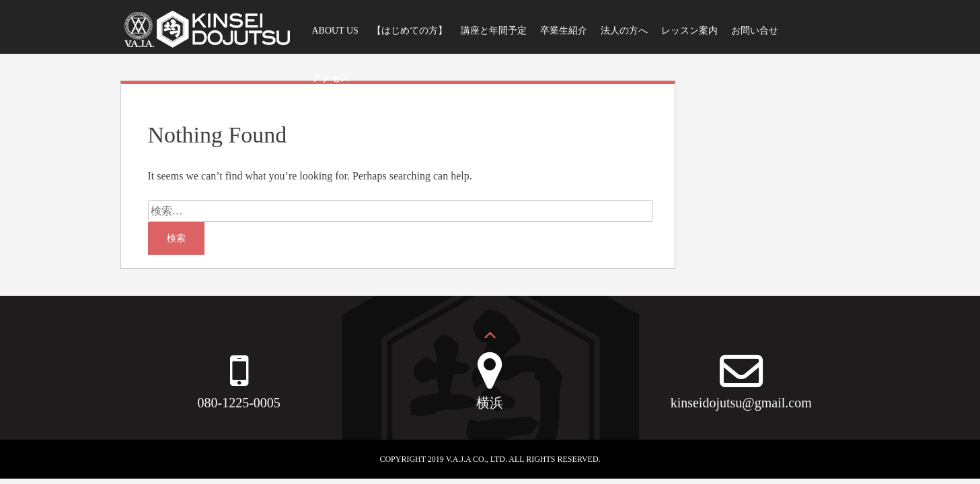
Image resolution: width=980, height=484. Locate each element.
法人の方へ (624, 31)
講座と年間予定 (494, 31)
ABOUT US (335, 31)
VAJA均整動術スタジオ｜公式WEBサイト (206, 34)
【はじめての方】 (410, 31)
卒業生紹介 (564, 31)
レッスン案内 (689, 31)
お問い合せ (755, 31)
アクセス (331, 78)
